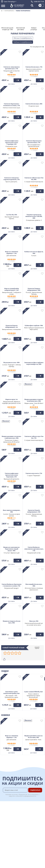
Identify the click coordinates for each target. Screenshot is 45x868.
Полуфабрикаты (9, 11)
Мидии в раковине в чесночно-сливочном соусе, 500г (12, 437)
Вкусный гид (31, 820)
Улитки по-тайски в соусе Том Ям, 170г (34, 437)
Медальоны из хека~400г (12, 363)
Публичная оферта (8, 831)
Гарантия (30, 815)
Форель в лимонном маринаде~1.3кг (12, 253)
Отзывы (4, 834)
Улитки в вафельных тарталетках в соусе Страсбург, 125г (12, 143)
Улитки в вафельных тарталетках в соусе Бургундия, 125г (12, 475)
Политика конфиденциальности (13, 823)
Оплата (29, 807)
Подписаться (35, 790)
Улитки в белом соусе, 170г (34, 67)
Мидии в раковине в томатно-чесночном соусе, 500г (34, 400)
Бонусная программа (31, 811)
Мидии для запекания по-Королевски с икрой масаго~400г (12, 549)
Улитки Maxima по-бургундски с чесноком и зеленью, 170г (12, 585)
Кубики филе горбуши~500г (34, 326)
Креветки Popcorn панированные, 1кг (12, 327)
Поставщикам (32, 828)
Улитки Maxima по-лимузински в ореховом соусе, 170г (34, 549)
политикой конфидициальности (26, 796)
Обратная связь (7, 813)
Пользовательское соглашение (13, 821)
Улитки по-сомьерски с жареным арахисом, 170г (12, 179)
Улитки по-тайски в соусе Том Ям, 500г (34, 179)
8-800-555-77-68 (39, 2)
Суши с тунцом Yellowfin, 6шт (33, 692)
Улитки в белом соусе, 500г (34, 104)
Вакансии (30, 834)
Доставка (30, 804)
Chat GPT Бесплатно (22, 838)
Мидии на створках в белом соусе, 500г (12, 622)
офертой (12, 796)
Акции (4, 818)
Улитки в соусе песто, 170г (34, 474)
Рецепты (30, 817)
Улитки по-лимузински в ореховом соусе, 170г (12, 68)
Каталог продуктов (8, 804)
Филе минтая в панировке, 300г (12, 511)
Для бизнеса (31, 831)
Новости (4, 815)
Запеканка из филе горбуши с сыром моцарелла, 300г (34, 364)
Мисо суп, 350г (34, 621)
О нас (3, 807)
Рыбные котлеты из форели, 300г (34, 253)
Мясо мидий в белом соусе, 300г (34, 585)
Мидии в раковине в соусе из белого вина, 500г (33, 737)
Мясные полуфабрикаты (23, 38)
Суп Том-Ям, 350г (12, 215)
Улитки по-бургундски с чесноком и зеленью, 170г (12, 105)
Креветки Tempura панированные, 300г (34, 290)
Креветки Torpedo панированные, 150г (34, 511)
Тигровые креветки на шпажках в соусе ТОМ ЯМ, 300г (34, 217)
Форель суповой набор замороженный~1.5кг (12, 290)
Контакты (5, 810)
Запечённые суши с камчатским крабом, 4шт (12, 693)
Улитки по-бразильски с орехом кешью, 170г (34, 142)
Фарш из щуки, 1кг (12, 400)
